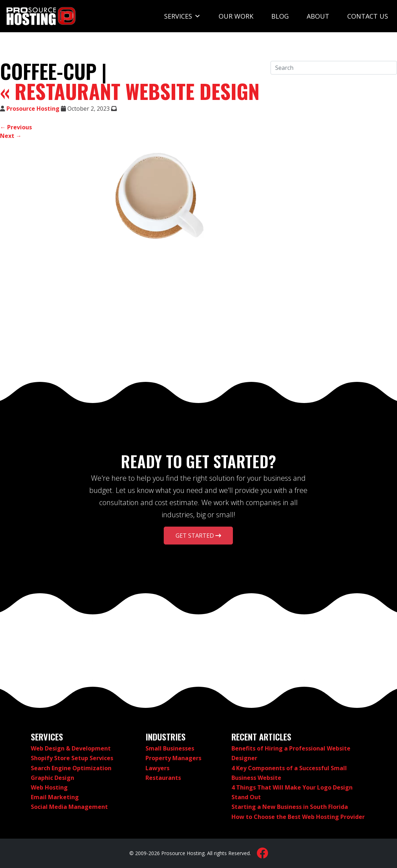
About (318, 16)
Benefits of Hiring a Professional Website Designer (291, 753)
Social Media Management (69, 807)
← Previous (16, 127)
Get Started (198, 536)
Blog (280, 16)
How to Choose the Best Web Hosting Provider (298, 817)
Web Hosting (49, 787)
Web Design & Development (71, 748)
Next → (11, 136)
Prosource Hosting (33, 109)
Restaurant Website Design (130, 91)
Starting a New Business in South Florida (290, 807)
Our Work (236, 16)
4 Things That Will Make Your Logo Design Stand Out (292, 792)
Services (182, 16)
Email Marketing (55, 797)
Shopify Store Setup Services (72, 758)
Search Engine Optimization (71, 768)
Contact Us (368, 16)
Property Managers (173, 758)
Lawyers (157, 768)
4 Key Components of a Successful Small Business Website (289, 773)
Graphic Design (52, 778)
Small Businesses (170, 748)
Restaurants (163, 778)
